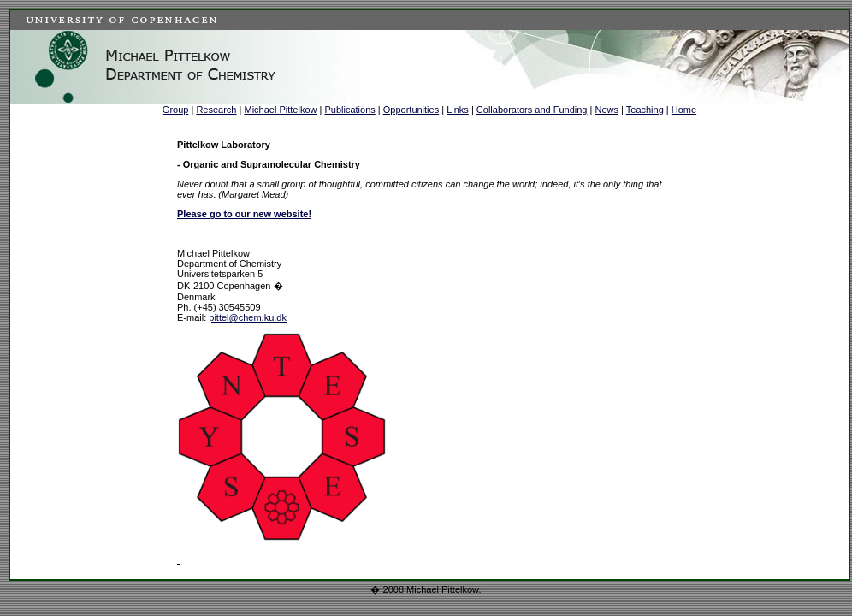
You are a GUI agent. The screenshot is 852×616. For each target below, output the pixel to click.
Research (216, 110)
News (606, 110)
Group (176, 110)
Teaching (645, 110)
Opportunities (411, 110)
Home (684, 110)
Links (458, 110)
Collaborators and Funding (532, 110)
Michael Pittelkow (280, 110)
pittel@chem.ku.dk (248, 317)
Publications (349, 110)
